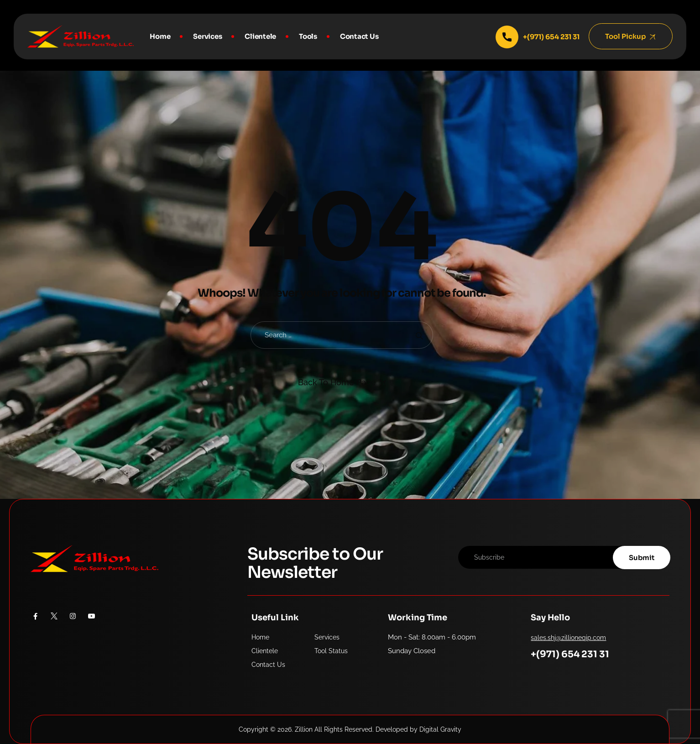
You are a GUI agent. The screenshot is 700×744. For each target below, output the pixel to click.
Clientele (260, 36)
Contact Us (359, 36)
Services (207, 36)
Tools (308, 36)
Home (160, 36)
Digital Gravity (440, 729)
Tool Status (331, 651)
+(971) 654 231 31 (570, 654)
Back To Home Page (337, 382)
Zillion (304, 729)
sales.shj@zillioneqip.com (568, 638)
